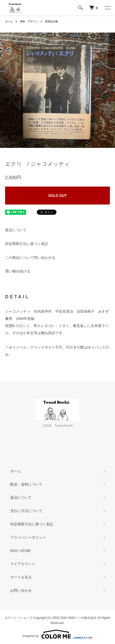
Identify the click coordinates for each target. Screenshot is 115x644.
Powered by (57, 634)
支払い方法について (26, 511)
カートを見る (21, 577)
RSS (14, 551)
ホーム (9, 21)
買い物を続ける (18, 271)
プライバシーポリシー (28, 537)
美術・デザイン (29, 21)
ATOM (25, 551)
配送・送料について (26, 484)
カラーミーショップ (18, 618)
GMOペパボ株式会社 (82, 618)
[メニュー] (107, 8)
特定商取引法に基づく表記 (27, 244)
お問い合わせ (21, 590)
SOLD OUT (57, 196)
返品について (16, 230)
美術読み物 (51, 21)
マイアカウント (23, 564)
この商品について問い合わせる (30, 258)
